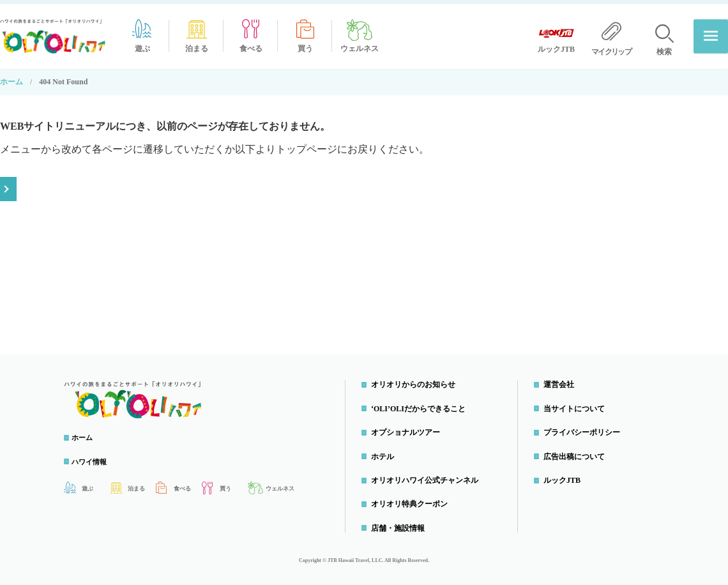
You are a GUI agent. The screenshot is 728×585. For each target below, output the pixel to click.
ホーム (11, 78)
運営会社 (562, 381)
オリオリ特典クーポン (413, 500)
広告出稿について (577, 452)
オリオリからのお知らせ (416, 381)
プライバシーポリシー (585, 429)
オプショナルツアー (409, 429)
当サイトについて (577, 405)
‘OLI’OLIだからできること (421, 405)
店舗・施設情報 (401, 524)
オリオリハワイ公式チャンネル (428, 476)
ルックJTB (565, 476)
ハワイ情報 (96, 458)
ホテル (386, 452)
